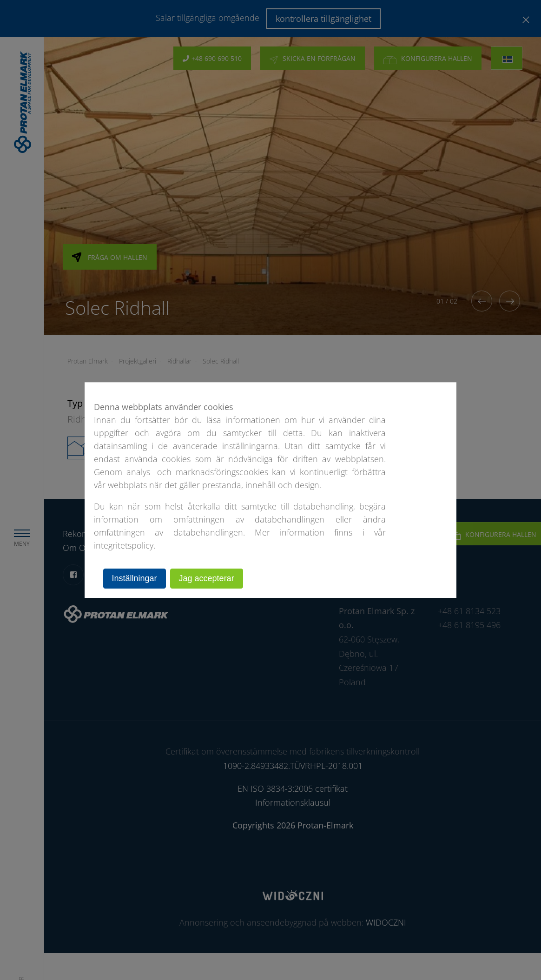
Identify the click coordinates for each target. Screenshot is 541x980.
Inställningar (135, 578)
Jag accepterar (207, 578)
